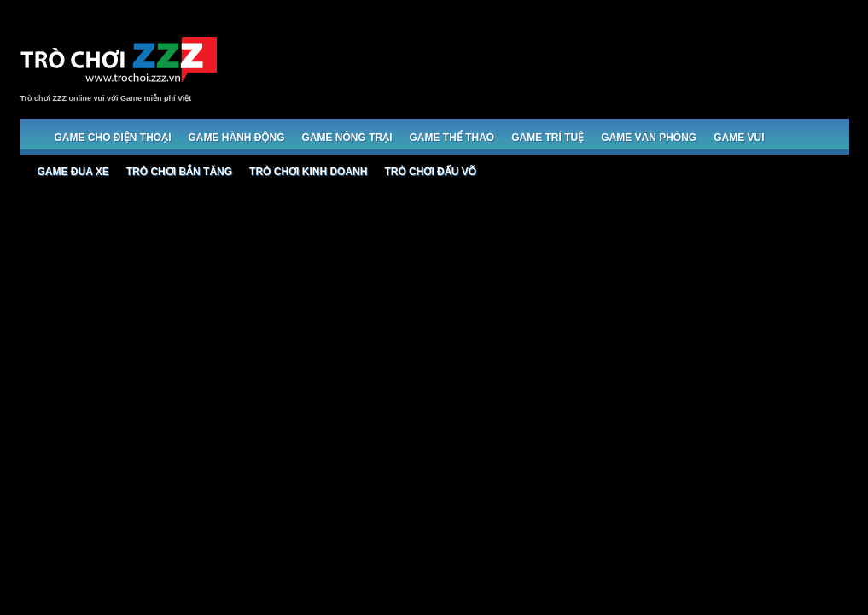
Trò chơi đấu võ (430, 172)
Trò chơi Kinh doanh (308, 172)
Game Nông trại (347, 138)
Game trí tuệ (548, 138)
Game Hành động (237, 138)
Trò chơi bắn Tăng (179, 172)
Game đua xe (73, 172)
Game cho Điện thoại (113, 138)
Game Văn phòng (649, 138)
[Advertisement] (538, 61)
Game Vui (739, 138)
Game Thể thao (452, 138)
